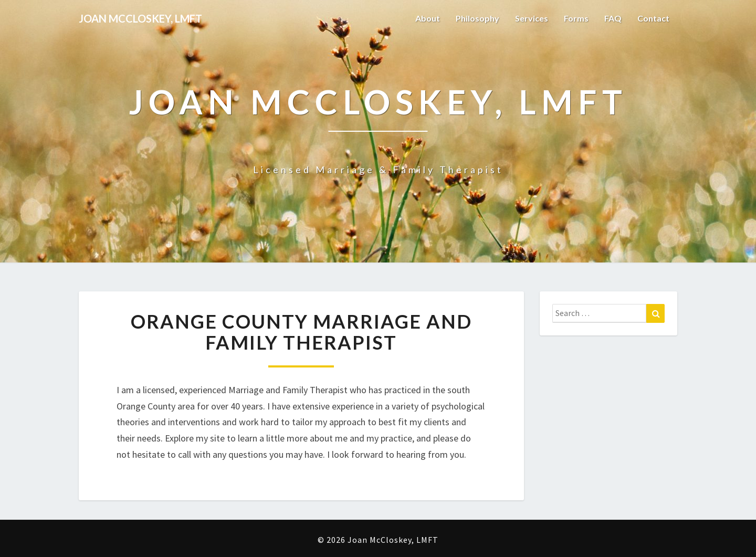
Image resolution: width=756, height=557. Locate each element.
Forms (576, 18)
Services (532, 18)
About (428, 18)
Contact (653, 18)
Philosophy (477, 18)
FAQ (613, 18)
